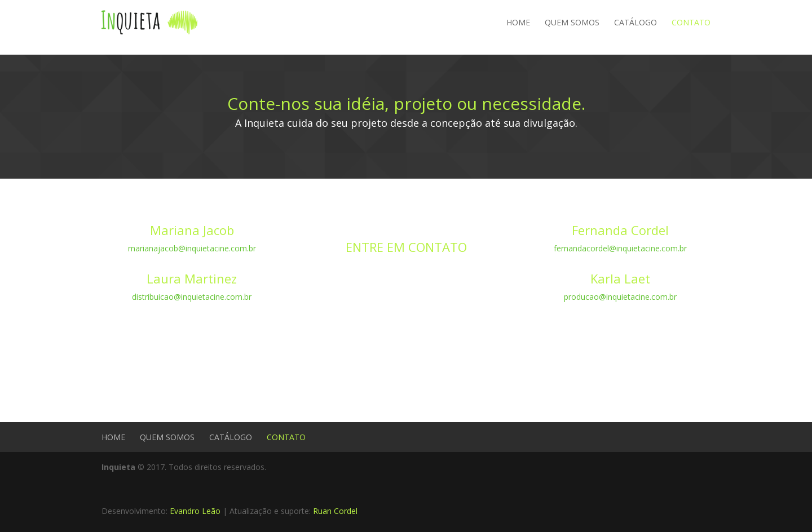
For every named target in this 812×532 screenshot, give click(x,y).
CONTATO (691, 22)
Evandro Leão (195, 511)
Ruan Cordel (335, 511)
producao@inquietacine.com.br (620, 297)
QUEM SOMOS (572, 22)
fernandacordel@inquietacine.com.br (620, 248)
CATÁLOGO (636, 22)
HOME (518, 22)
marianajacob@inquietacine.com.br (192, 248)
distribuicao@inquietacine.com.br (192, 297)
